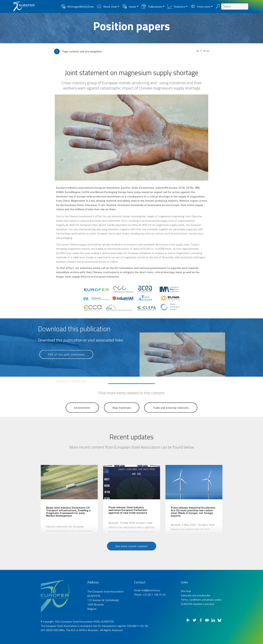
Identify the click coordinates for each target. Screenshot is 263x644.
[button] (125, 51)
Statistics (176, 7)
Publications (152, 7)
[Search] (235, 6)
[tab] (125, 51)
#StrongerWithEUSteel (77, 7)
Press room (201, 7)
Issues (129, 7)
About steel (107, 7)
